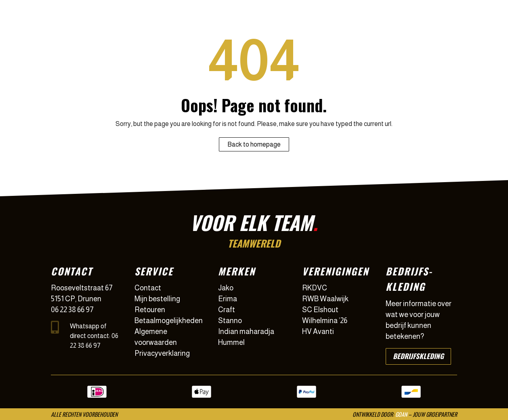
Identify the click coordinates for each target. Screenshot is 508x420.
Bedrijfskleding (418, 356)
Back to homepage (254, 144)
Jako (226, 288)
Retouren (150, 310)
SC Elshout (320, 310)
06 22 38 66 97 (72, 310)
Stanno (230, 321)
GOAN (401, 414)
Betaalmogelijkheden (169, 321)
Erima (228, 299)
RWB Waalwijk (325, 299)
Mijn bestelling (157, 299)
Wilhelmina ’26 (325, 321)
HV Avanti (318, 332)
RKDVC (315, 288)
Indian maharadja (246, 332)
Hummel (231, 342)
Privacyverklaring (162, 353)
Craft (227, 310)
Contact (148, 288)
